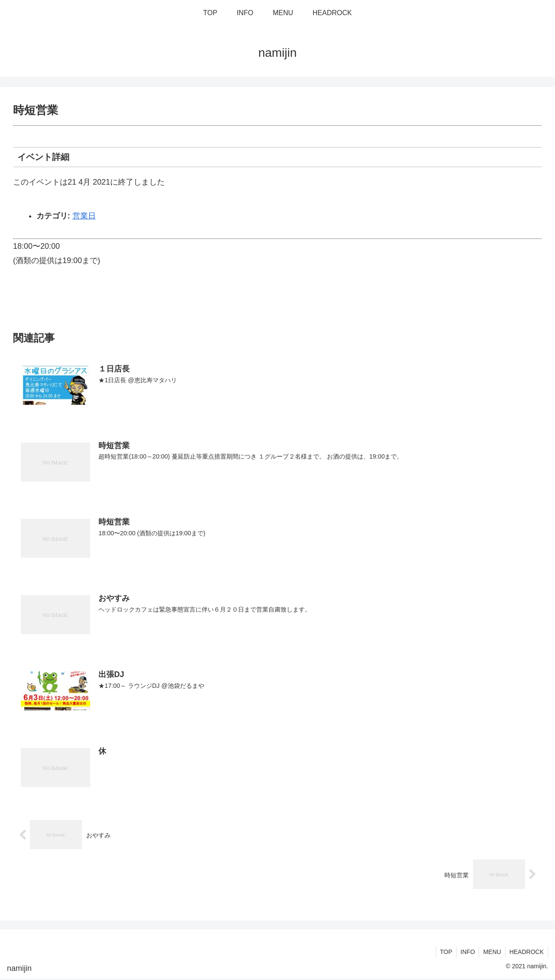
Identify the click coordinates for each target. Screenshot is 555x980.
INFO (465, 953)
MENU (491, 953)
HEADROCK (526, 953)
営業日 (84, 216)
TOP (443, 953)
